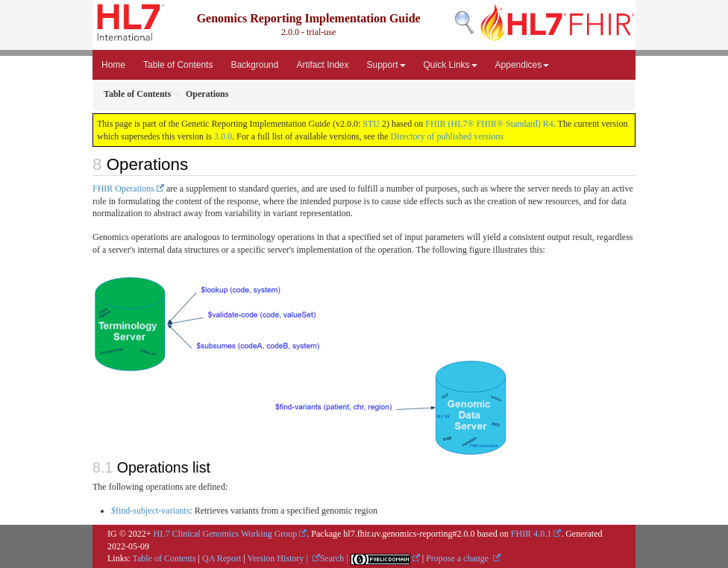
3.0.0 (223, 136)
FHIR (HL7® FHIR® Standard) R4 (489, 124)
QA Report (222, 558)
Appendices (523, 65)
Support (386, 65)
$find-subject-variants (150, 511)
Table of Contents (178, 65)
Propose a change (458, 558)
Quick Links (451, 65)
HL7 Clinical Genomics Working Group (226, 534)
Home (113, 65)
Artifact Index (322, 65)
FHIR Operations (123, 189)
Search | (335, 558)
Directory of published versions (448, 136)
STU (371, 124)
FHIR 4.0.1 (531, 534)
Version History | (279, 558)
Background (254, 65)
